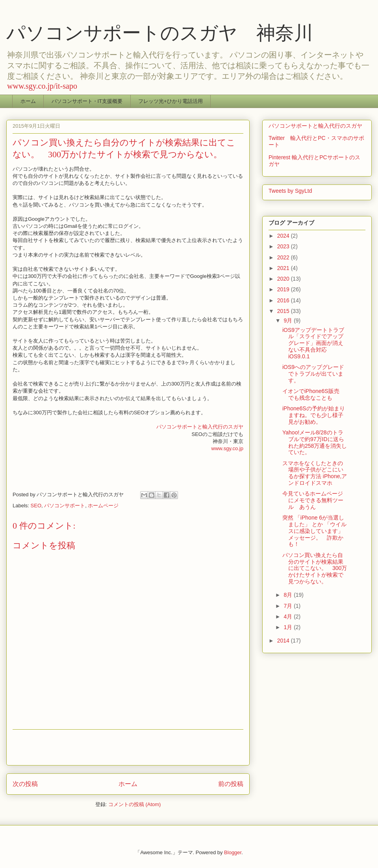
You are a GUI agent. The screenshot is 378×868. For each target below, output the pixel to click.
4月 (289, 617)
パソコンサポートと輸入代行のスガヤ (200, 427)
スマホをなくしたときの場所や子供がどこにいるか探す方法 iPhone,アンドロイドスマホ (315, 473)
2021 (284, 268)
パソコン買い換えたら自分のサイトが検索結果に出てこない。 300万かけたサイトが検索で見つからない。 (315, 568)
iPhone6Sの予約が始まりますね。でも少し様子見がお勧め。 (314, 415)
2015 (284, 311)
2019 (284, 289)
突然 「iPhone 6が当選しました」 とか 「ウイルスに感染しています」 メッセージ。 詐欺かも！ (314, 531)
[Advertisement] (128, 747)
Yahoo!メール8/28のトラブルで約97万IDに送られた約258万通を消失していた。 (315, 442)
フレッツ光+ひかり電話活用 (170, 101)
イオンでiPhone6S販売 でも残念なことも (314, 394)
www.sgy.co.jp (227, 448)
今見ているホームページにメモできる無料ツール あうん (313, 500)
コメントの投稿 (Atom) (135, 804)
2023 (284, 246)
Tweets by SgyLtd (290, 191)
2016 (284, 300)
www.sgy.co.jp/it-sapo (42, 86)
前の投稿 (231, 784)
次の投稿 (25, 784)
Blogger (233, 852)
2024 (284, 236)
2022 (284, 257)
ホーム (28, 101)
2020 (284, 279)
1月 (289, 627)
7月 (289, 606)
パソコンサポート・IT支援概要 (87, 101)
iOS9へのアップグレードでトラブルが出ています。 (313, 374)
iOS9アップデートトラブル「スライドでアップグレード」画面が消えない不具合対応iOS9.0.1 (313, 343)
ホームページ (103, 506)
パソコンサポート (65, 506)
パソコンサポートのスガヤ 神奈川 (160, 33)
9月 (289, 320)
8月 (289, 595)
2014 (284, 641)
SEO (36, 506)
